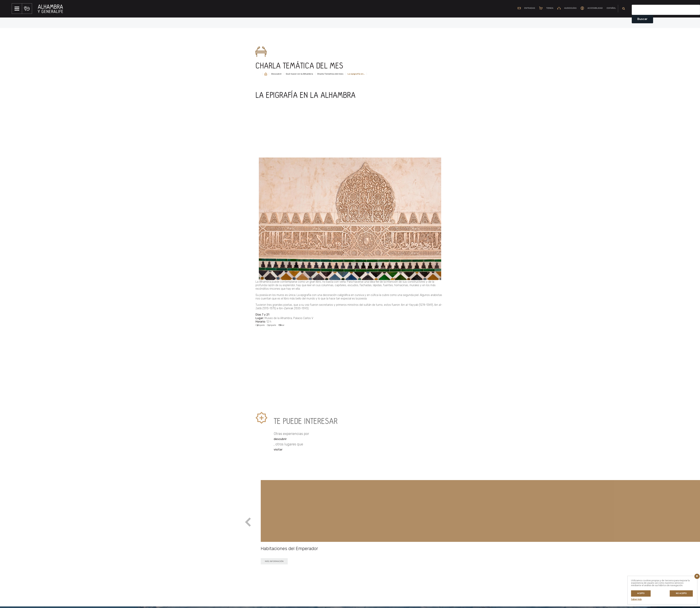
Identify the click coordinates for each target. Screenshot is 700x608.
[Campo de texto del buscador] (666, 10)
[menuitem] (610, 9)
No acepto (681, 593)
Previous (248, 522)
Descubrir (276, 74)
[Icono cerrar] (697, 576)
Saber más (636, 600)
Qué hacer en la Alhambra (299, 74)
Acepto (641, 593)
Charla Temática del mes (330, 74)
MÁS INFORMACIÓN (274, 561)
